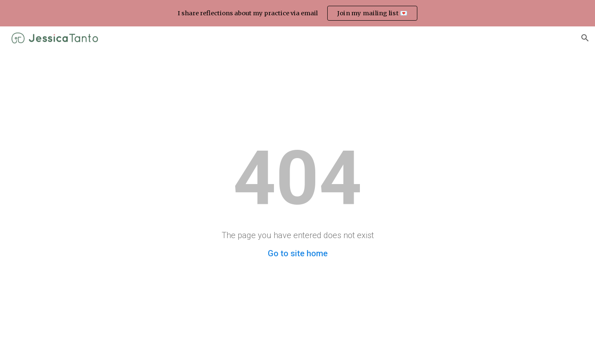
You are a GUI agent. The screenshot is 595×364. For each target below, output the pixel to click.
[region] (297, 13)
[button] (585, 38)
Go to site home (298, 253)
